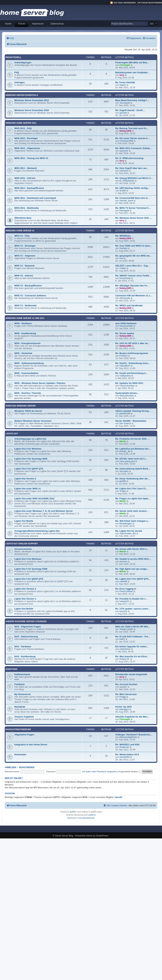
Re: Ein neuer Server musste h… (132, 138)
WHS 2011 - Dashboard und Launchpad (35, 198)
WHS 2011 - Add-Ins (25, 178)
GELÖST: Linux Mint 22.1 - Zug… (133, 266)
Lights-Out (12, 434)
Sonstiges (11, 669)
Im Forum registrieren (150, 3)
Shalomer (124, 747)
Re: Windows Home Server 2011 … (134, 218)
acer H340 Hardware (126, 323)
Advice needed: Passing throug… (133, 411)
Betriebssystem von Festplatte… (132, 72)
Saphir (123, 85)
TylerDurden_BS (128, 533)
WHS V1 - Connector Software (30, 296)
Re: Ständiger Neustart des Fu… (132, 286)
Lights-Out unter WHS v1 (28, 489)
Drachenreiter (126, 326)
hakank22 (124, 601)
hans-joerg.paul (127, 461)
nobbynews (125, 376)
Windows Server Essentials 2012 (32, 100)
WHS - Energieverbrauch (27, 343)
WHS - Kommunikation (26, 373)
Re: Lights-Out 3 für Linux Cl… (132, 489)
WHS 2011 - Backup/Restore (29, 188)
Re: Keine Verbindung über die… (133, 479)
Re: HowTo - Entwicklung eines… (133, 363)
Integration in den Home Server (31, 745)
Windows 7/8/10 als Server (28, 411)
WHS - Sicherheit (23, 353)
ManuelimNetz (127, 396)
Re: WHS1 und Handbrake (129, 305)
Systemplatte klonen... (127, 393)
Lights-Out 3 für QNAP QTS (29, 469)
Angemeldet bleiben (130, 772)
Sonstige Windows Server (21, 406)
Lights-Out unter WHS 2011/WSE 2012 (34, 499)
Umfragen (20, 82)
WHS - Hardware (23, 323)
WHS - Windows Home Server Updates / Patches (40, 383)
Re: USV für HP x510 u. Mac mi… (133, 343)
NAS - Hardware (23, 646)
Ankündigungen (23, 63)
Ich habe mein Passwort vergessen (99, 772)
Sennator (124, 471)
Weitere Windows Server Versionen (33, 421)
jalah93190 (125, 413)
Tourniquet (125, 103)
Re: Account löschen (126, 684)
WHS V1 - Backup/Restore (28, 286)
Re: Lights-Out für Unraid (129, 531)
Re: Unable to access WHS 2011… (133, 559)
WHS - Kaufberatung (25, 333)
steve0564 (125, 757)
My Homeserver (23, 694)
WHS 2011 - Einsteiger (26, 138)
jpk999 (123, 481)
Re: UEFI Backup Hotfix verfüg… (132, 188)
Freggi (123, 697)
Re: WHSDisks (123, 236)
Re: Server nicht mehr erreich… (132, 511)
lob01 (122, 639)
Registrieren (27, 767)
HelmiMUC (125, 366)
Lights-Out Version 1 (25, 599)
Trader (123, 268)
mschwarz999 (126, 141)
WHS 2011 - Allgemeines (27, 148)
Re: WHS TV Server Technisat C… (133, 208)
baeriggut (124, 709)
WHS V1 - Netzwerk (24, 266)
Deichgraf (124, 210)
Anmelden (10, 767)
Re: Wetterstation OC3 (127, 754)
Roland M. (125, 659)
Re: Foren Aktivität (125, 82)
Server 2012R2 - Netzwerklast (131, 421)
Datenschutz (57, 24)
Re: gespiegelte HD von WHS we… (133, 256)
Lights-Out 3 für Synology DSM (31, 459)
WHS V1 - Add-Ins (24, 276)
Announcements (23, 549)
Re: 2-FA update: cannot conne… (133, 609)
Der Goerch (125, 423)
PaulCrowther (126, 591)
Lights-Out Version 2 (25, 479)
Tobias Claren (126, 629)
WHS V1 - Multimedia (25, 305)
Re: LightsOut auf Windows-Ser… (133, 449)
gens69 (123, 113)
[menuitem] (10, 38)
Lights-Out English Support (22, 544)
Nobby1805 (125, 131)
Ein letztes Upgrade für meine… (132, 646)
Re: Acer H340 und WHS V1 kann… (134, 246)
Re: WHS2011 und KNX (127, 745)
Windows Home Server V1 (20, 231)
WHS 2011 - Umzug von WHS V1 (31, 158)
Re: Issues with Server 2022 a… (132, 549)
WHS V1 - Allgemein (25, 256)
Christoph (125, 65)
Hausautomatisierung (18, 729)
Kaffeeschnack (22, 674)
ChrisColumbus (127, 386)
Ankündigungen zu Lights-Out (30, 439)
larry (122, 75)
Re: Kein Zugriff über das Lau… (132, 168)
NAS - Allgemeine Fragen (28, 627)
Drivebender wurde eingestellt (131, 674)
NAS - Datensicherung (26, 637)
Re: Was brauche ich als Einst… (132, 656)
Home (8, 24)
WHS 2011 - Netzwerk (26, 168)
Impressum (38, 24)
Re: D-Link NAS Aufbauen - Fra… (133, 637)
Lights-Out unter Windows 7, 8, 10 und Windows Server (44, 511)
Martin (123, 441)
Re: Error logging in (126, 589)
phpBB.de (92, 815)
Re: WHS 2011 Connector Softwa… (134, 148)
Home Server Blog (64, 836)
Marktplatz (20, 707)
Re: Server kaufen (125, 333)
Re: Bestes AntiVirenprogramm (132, 353)
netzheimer (125, 649)
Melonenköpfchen (128, 737)
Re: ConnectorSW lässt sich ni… (132, 198)
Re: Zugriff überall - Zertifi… (130, 110)
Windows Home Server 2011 (21, 123)
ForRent (124, 356)
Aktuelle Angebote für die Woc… (132, 717)
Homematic (20, 754)
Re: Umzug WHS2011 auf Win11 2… (134, 178)
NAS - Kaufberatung (25, 656)
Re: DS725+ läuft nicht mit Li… (131, 459)
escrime (123, 561)
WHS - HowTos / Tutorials (28, 393)
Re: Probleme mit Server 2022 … (132, 439)
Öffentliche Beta (23, 218)
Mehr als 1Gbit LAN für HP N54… (133, 627)
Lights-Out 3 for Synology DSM (31, 569)
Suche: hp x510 (123, 707)
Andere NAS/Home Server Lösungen (26, 621)
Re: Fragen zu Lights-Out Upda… (133, 499)
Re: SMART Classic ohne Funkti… (133, 276)
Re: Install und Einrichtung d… (132, 373)
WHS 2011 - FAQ (23, 128)
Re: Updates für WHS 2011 (129, 383)
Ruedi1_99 (125, 451)
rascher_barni (126, 201)
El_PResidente (127, 181)
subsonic (124, 151)
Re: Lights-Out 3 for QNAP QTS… (133, 579)
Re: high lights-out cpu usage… (132, 569)
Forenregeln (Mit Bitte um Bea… (132, 63)
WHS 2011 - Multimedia (26, 208)
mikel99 (123, 581)
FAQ (17, 72)
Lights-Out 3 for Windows (28, 559)
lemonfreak (125, 278)
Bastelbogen (126, 523)
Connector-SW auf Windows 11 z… (134, 296)
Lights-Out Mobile (24, 521)
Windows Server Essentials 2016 (32, 110)
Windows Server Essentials (22, 95)
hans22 (118, 797)
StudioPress (102, 836)
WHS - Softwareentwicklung (29, 363)
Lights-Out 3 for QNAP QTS (29, 579)
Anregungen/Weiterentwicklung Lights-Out (37, 531)
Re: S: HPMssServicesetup (129, 158)
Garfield (123, 248)
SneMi (123, 191)
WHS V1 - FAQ (22, 236)
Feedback (19, 684)
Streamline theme (84, 836)
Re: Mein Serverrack (126, 694)
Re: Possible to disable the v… (131, 599)
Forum (22, 24)
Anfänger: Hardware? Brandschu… (134, 735)
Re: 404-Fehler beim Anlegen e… (133, 521)
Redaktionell (13, 57)
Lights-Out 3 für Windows (28, 449)
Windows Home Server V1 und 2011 (25, 318)
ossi (121, 258)
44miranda (125, 298)
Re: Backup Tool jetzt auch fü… (132, 128)
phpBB (72, 812)
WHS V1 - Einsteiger (25, 246)
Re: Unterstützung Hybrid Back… (133, 469)
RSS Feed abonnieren (125, 3)
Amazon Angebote (24, 717)
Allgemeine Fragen (24, 735)
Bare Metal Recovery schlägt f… (132, 100)
